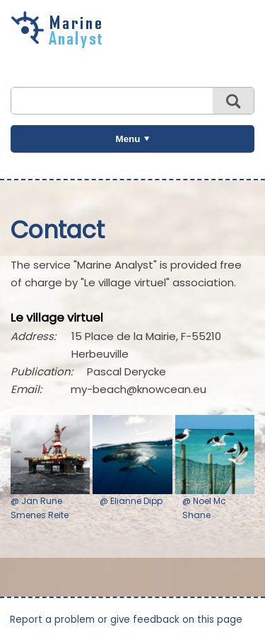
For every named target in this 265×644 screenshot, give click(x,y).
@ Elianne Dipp (131, 501)
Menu (128, 139)
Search (233, 101)
